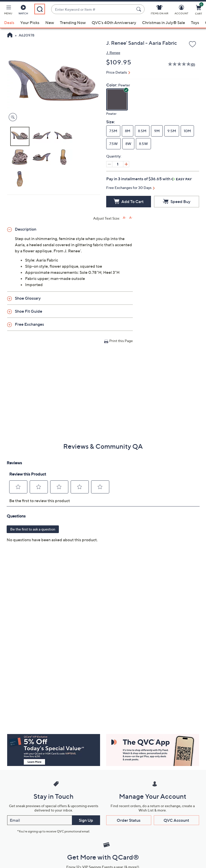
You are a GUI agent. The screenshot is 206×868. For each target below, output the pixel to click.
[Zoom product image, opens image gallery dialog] (12, 117)
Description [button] (26, 229)
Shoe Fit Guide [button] (29, 311)
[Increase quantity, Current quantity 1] (126, 164)
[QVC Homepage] (10, 36)
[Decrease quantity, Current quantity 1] (109, 164)
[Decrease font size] (131, 218)
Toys (195, 22)
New (50, 22)
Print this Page (121, 341)
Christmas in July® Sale (164, 22)
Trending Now (73, 22)
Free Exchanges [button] (29, 324)
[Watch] (23, 11)
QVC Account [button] (176, 820)
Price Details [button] (117, 72)
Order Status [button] (129, 820)
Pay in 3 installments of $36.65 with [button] (149, 179)
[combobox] (93, 9)
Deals (9, 22)
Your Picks (30, 22)
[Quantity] (118, 164)
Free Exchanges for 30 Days (129, 188)
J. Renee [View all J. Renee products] (113, 53)
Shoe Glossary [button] (28, 298)
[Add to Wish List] (192, 44)
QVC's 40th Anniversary (114, 22)
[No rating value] (179, 65)
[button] (8, 11)
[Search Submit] (139, 9)
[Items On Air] (160, 11)
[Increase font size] (124, 218)
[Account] (181, 11)
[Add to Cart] (129, 202)
